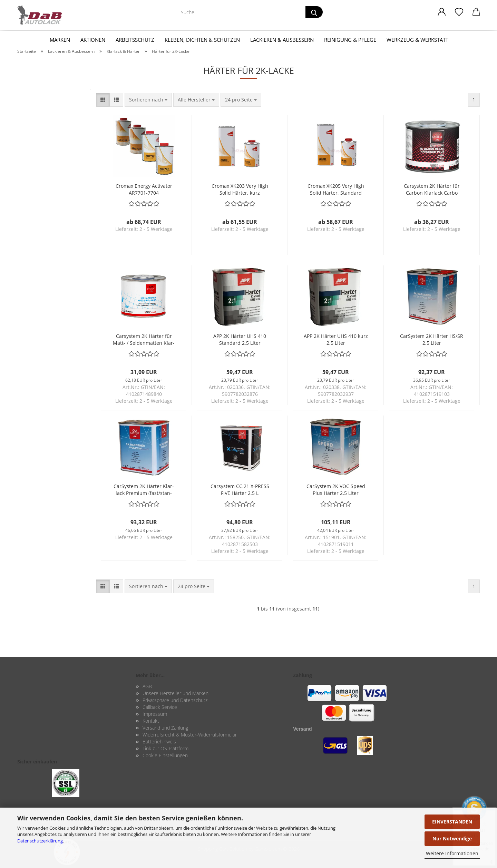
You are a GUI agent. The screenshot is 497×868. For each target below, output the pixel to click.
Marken (60, 40)
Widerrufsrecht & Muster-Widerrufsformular (190, 735)
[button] (442, 12)
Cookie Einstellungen (165, 755)
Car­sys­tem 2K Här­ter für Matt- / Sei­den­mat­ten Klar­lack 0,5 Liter (144, 339)
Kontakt (151, 721)
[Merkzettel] (459, 12)
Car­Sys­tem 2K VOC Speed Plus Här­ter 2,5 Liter (336, 489)
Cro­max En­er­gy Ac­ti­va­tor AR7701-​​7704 (144, 189)
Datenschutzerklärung (40, 841)
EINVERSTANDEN (452, 822)
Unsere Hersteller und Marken (176, 693)
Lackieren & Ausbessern (282, 40)
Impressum (155, 714)
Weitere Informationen (452, 853)
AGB (147, 686)
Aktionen (93, 40)
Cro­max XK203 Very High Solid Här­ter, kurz (240, 189)
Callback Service (160, 707)
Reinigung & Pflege (350, 40)
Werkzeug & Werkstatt (417, 40)
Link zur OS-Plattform (165, 748)
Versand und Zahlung (165, 728)
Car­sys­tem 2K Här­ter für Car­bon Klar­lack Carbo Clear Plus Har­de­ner (432, 189)
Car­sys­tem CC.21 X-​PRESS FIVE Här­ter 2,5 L (240, 489)
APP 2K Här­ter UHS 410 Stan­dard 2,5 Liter (240, 339)
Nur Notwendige (452, 838)
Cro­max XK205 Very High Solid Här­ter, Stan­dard (336, 189)
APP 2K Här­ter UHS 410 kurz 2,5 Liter (336, 339)
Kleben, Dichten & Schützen (202, 40)
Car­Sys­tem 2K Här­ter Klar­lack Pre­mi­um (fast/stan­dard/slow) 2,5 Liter (144, 489)
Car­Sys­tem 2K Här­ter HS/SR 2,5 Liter (432, 339)
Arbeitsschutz (135, 40)
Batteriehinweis (159, 742)
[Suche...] (314, 12)
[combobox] (148, 100)
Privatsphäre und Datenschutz (175, 700)
